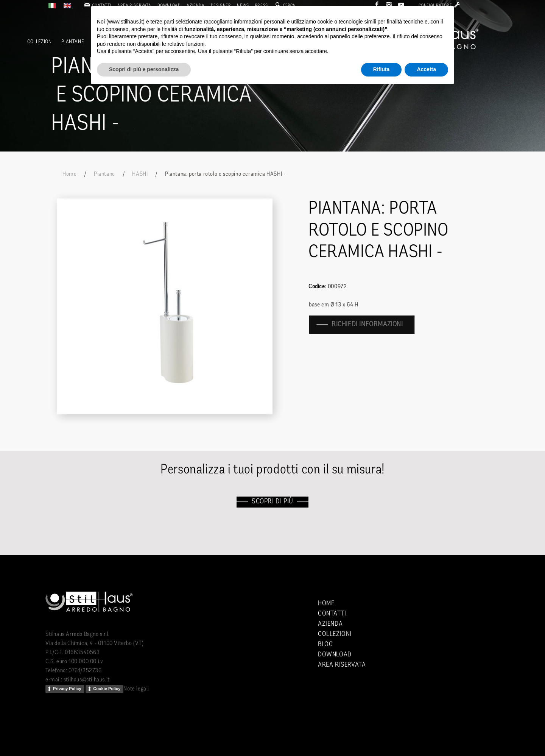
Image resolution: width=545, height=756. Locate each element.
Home (69, 174)
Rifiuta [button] (381, 69)
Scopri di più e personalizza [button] (144, 69)
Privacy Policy (67, 689)
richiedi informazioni (372, 324)
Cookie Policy (107, 689)
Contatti (332, 614)
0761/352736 (85, 671)
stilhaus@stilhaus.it (87, 680)
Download (335, 655)
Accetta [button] (426, 69)
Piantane (72, 42)
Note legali (136, 689)
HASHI (140, 174)
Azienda (330, 624)
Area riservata (342, 665)
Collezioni (40, 42)
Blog (325, 644)
